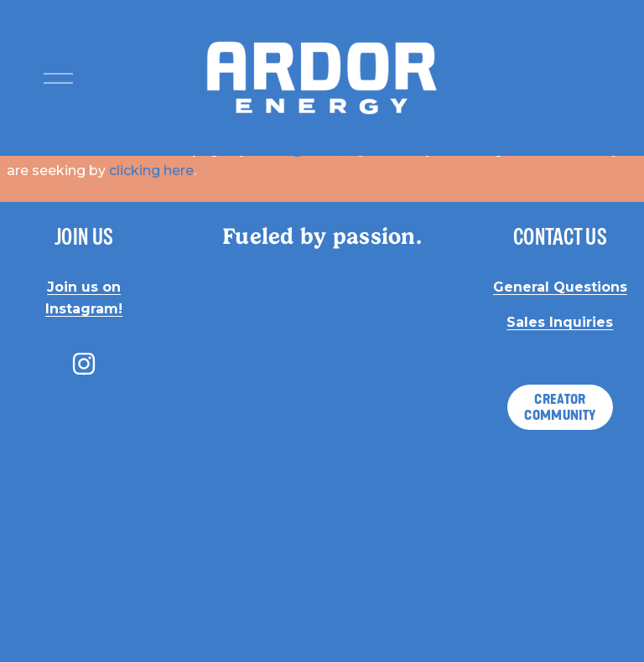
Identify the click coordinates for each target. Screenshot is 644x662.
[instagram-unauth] (84, 364)
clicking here (151, 171)
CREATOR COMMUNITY (560, 407)
